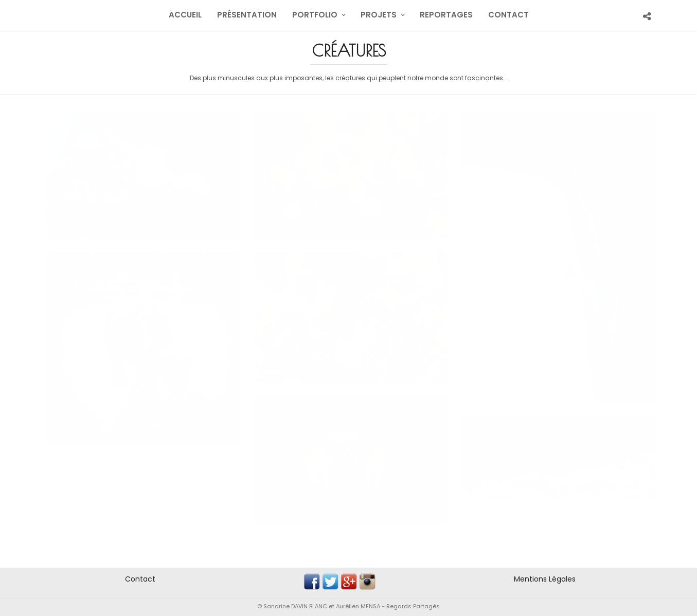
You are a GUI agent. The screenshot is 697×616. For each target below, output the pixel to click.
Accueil (185, 15)
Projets (379, 15)
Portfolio (315, 15)
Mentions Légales (545, 579)
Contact (508, 15)
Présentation (247, 15)
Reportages (446, 15)
